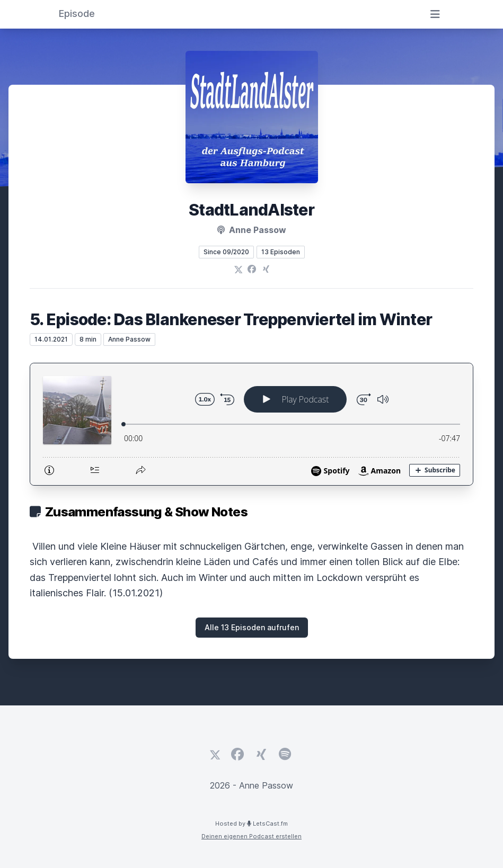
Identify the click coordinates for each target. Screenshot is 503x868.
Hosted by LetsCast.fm (251, 824)
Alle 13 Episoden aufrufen (252, 627)
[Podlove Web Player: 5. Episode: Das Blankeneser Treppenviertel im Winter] (251, 424)
